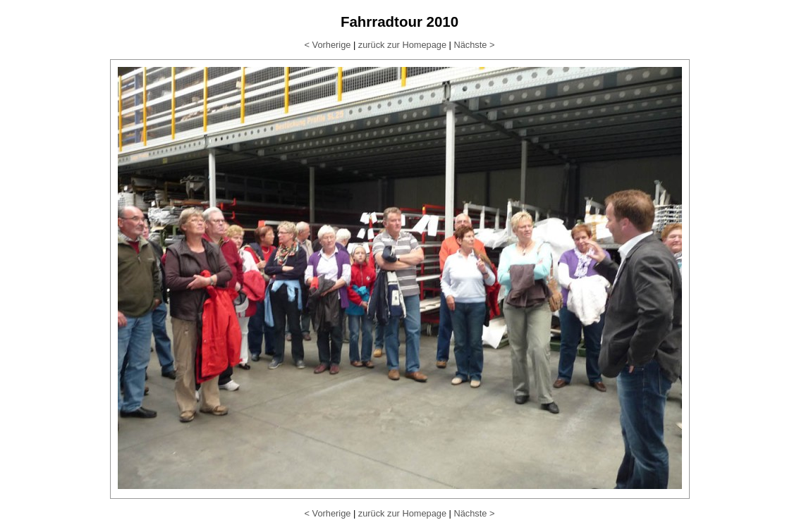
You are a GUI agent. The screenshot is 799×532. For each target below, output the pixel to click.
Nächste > (474, 45)
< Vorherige (328, 45)
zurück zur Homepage (402, 45)
